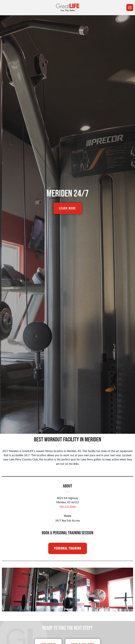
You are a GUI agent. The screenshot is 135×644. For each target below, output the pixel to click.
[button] (6, 590)
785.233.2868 (67, 507)
